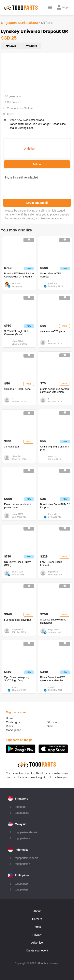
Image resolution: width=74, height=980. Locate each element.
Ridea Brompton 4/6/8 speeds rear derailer (53, 679)
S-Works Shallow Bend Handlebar (53, 621)
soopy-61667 (18, 629)
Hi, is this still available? (37, 185)
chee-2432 (17, 456)
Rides (9, 726)
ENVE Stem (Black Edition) (51, 563)
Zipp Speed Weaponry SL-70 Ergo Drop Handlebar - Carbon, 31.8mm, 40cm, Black (17, 679)
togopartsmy (22, 838)
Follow (37, 164)
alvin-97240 (18, 341)
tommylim (53, 514)
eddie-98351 (18, 572)
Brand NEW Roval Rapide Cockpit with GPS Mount (19, 275)
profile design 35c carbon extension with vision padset (55, 391)
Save (11, 46)
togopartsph (22, 884)
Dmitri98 (29, 149)
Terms (37, 927)
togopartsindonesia (26, 858)
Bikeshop (53, 722)
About (37, 911)
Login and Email (37, 203)
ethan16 (16, 283)
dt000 (51, 687)
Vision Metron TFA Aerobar (51, 275)
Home (10, 718)
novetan (52, 456)
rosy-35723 (54, 630)
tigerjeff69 (53, 572)
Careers (37, 919)
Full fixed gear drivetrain (18, 620)
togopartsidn (22, 864)
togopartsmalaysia (26, 832)
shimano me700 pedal (53, 331)
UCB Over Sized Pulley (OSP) (17, 563)
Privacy (37, 935)
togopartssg (22, 813)
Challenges (13, 722)
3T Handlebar (12, 447)
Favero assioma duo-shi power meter (18, 506)
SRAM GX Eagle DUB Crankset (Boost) (17, 333)
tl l (49, 341)
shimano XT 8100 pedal (18, 389)
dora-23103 (18, 514)
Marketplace (13, 730)
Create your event (37, 950)
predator (53, 283)
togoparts (21, 807)
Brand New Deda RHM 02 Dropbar (55, 506)
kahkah (16, 687)
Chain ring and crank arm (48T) (55, 448)
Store (50, 726)
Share (31, 46)
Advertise (37, 943)
